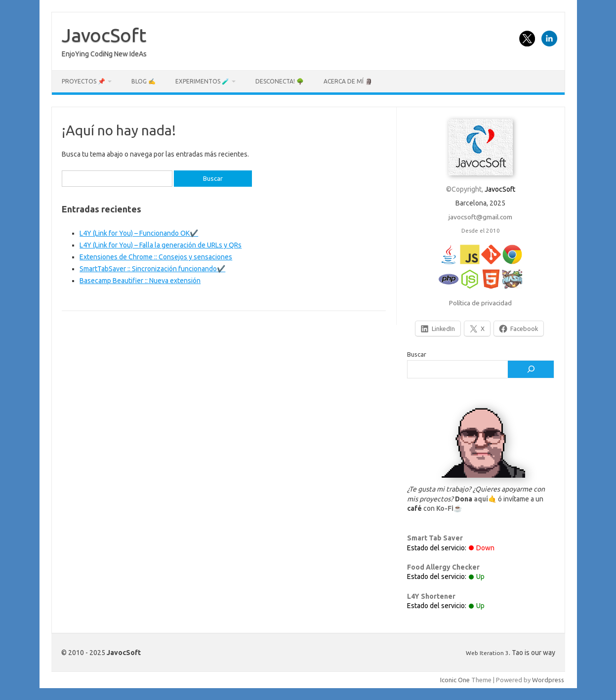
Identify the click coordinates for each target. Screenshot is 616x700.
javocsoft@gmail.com (480, 217)
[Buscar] (531, 370)
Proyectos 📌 (83, 81)
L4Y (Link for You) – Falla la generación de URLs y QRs (161, 245)
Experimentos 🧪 (202, 81)
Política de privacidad (480, 303)
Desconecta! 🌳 (280, 81)
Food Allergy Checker (443, 567)
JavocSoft (104, 35)
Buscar (417, 354)
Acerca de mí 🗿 (348, 81)
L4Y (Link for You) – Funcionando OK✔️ (139, 233)
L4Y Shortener (431, 596)
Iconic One (455, 680)
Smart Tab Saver (435, 538)
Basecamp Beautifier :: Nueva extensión (140, 281)
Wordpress (548, 680)
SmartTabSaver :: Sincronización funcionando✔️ (152, 269)
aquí (481, 499)
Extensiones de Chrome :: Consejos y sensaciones (156, 257)
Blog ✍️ (144, 81)
